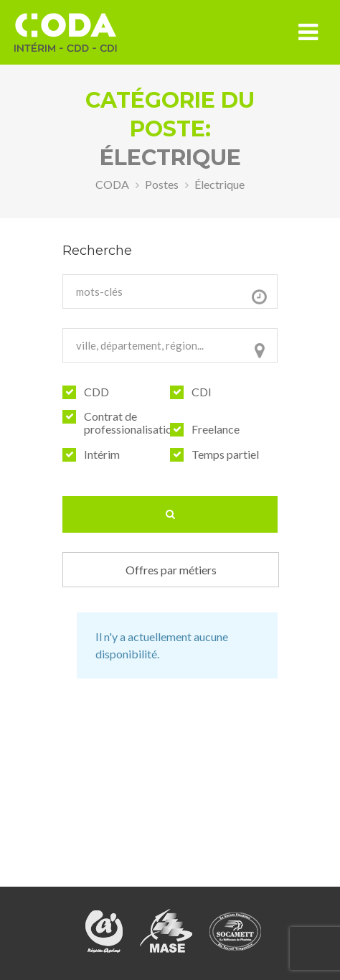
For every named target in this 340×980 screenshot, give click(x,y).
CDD (96, 392)
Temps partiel (225, 454)
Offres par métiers (171, 570)
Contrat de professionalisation (131, 423)
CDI (202, 392)
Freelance (216, 429)
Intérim (102, 454)
